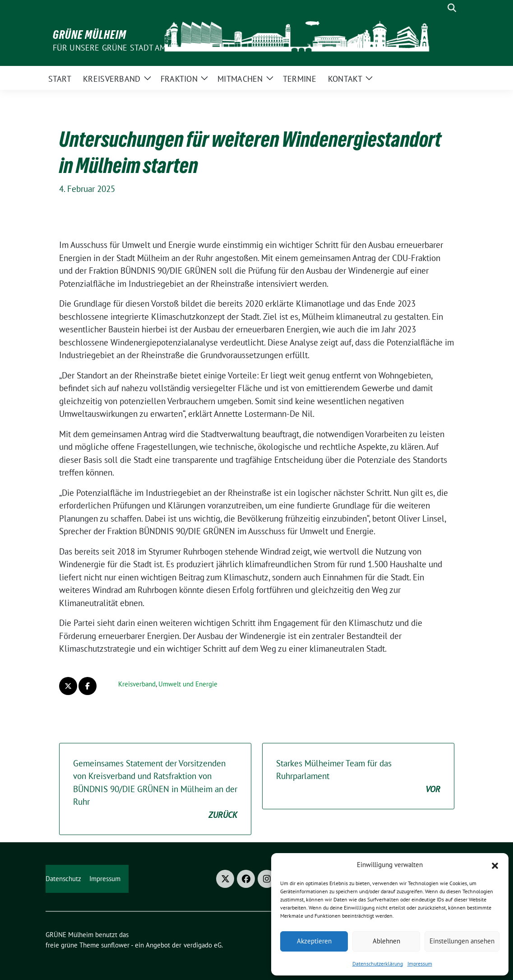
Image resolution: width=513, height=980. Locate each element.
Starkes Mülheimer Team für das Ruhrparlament (358, 777)
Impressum (420, 964)
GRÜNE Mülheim (90, 35)
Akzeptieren (314, 941)
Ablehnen (386, 941)
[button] (495, 865)
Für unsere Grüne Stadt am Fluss (122, 48)
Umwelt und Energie (188, 684)
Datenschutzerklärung (378, 964)
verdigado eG (203, 945)
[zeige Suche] (452, 8)
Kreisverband (137, 684)
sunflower (115, 945)
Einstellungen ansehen (462, 941)
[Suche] (439, 8)
